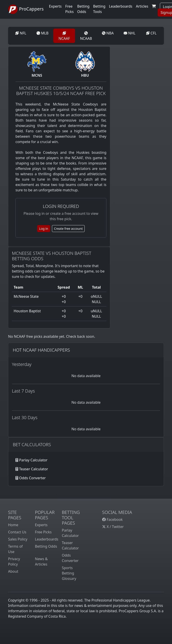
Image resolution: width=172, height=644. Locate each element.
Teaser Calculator (33, 469)
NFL (21, 33)
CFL (151, 33)
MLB (42, 33)
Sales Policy (18, 539)
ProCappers (26, 9)
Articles (142, 6)
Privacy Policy (14, 562)
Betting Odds (46, 546)
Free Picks (43, 532)
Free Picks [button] (69, 9)
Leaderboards (121, 6)
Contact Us (17, 532)
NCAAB (86, 36)
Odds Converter (32, 478)
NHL (130, 33)
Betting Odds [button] (83, 9)
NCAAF (64, 36)
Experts (55, 6)
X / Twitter (113, 527)
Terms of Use (15, 549)
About (13, 571)
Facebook (112, 519)
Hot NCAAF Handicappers (41, 350)
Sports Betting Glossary (69, 573)
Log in (44, 229)
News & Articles (41, 562)
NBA (108, 33)
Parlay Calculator (33, 460)
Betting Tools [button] (99, 9)
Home (13, 525)
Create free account (68, 229)
